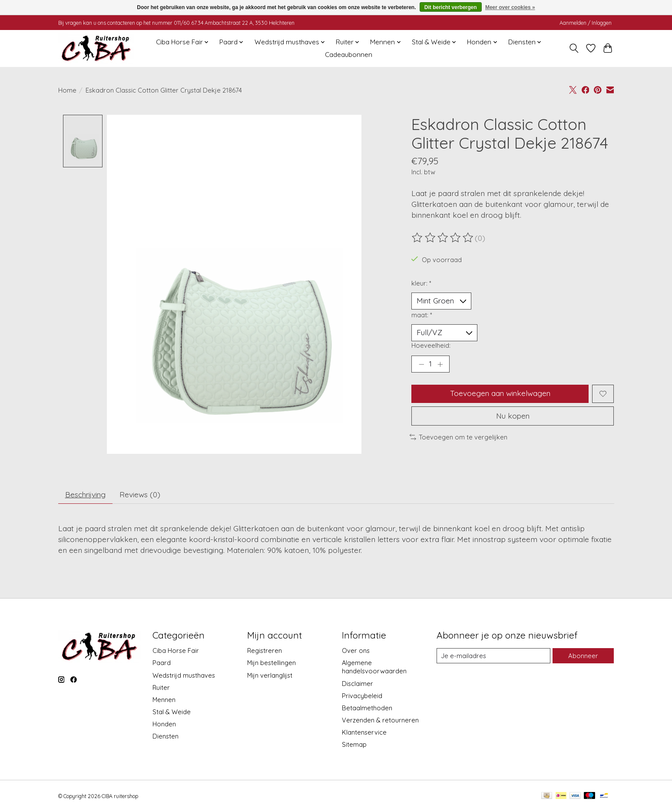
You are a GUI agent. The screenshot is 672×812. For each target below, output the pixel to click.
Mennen (164, 701)
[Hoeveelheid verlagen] (421, 365)
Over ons (356, 651)
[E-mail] (493, 657)
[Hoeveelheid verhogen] (440, 365)
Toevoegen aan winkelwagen (500, 394)
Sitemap (354, 745)
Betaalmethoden (367, 709)
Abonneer (583, 657)
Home (67, 90)
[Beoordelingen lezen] (443, 238)
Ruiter (161, 688)
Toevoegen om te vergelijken (459, 438)
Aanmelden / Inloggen (586, 23)
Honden (164, 725)
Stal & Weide (172, 713)
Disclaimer (358, 684)
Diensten (166, 737)
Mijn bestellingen (271, 664)
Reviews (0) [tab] (142, 495)
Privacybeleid (362, 697)
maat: (422, 315)
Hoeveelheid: (431, 346)
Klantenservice (364, 733)
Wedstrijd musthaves (184, 676)
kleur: (421, 283)
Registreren (265, 651)
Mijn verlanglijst (270, 676)
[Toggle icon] (574, 48)
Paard (162, 664)
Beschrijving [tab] (86, 495)
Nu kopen (513, 417)
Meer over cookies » (510, 7)
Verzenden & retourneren (380, 721)
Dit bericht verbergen (451, 7)
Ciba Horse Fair (176, 651)
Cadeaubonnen (349, 55)
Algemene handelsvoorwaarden (374, 668)
